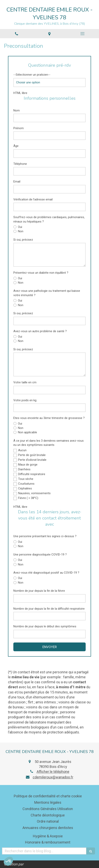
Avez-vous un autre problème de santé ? (40, 331)
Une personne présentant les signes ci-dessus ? (45, 536)
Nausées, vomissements (34, 493)
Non (20, 231)
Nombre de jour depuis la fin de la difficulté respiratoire (49, 609)
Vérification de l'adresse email (33, 199)
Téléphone (20, 164)
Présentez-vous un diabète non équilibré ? (41, 273)
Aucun (22, 450)
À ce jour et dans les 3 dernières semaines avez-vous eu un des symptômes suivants (49, 443)
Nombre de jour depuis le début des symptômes (45, 626)
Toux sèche (26, 479)
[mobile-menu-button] (82, 34)
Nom (17, 110)
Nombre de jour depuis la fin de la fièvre (39, 591)
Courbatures (26, 484)
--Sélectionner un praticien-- (32, 75)
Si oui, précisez (23, 240)
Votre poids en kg (25, 400)
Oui (20, 227)
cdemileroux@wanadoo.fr (53, 777)
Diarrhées (24, 469)
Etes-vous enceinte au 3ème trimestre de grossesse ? (49, 418)
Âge (16, 146)
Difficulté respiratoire (32, 474)
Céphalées (25, 488)
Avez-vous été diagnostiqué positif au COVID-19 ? (46, 573)
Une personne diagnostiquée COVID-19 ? (40, 555)
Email (17, 182)
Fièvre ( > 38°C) (28, 498)
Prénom (19, 128)
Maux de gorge (28, 465)
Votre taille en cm (25, 382)
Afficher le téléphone (53, 772)
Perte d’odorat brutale (32, 460)
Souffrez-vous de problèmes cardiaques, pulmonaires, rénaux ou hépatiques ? (49, 219)
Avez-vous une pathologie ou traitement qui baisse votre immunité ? (47, 293)
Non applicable (27, 432)
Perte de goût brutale (32, 455)
